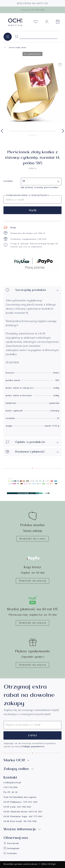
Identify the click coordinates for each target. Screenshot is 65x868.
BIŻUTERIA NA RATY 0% (32, 3)
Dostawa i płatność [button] (32, 452)
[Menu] (8, 37)
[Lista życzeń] (36, 23)
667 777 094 (36, 817)
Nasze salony (32, 531)
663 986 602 (24, 807)
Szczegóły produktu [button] (32, 290)
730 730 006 (11, 788)
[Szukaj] (16, 37)
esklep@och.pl (12, 783)
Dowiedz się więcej (32, 581)
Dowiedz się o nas (32, 539)
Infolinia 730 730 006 (32, 10)
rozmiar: (8, 182)
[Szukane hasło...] (38, 36)
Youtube (10, 854)
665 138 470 (35, 812)
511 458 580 (30, 822)
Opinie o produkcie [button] (32, 442)
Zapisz (32, 736)
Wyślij (32, 211)
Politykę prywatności (33, 747)
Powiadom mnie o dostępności (28, 196)
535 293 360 (30, 802)
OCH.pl (51, 864)
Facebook (11, 844)
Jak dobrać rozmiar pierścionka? (40, 188)
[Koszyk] (58, 23)
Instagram (11, 849)
